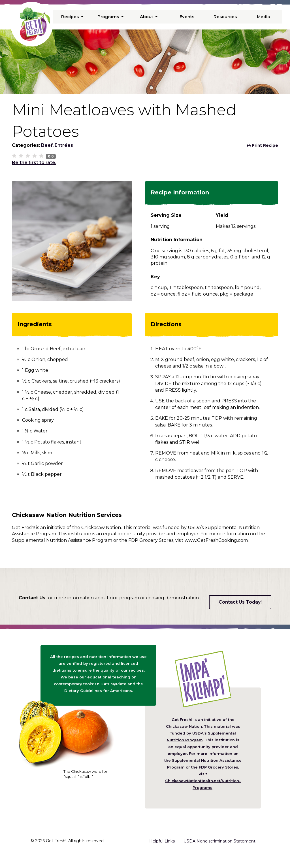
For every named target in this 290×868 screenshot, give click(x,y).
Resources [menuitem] (225, 17)
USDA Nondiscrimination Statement (219, 841)
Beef (47, 145)
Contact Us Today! (240, 602)
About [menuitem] (149, 17)
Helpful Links (162, 841)
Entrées (64, 145)
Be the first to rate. (34, 163)
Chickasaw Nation (184, 726)
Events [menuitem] (187, 17)
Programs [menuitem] (110, 17)
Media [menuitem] (263, 17)
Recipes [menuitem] (72, 17)
